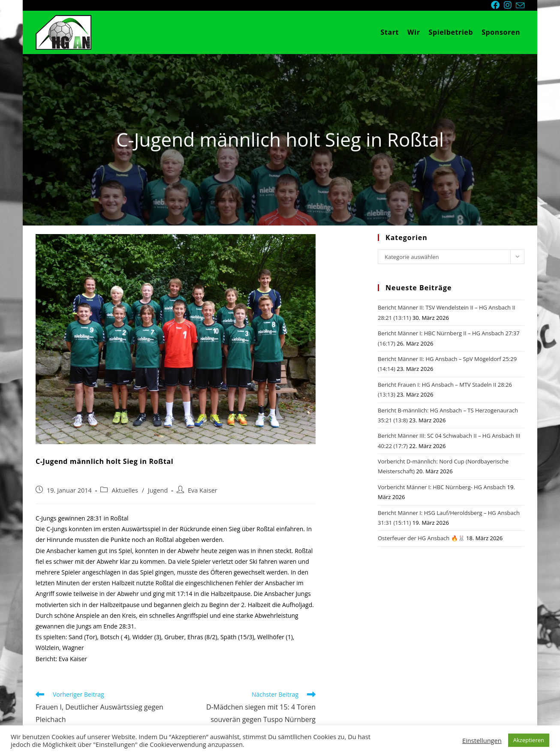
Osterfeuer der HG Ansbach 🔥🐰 (421, 538)
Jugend (158, 490)
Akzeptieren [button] (529, 740)
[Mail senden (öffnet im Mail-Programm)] (520, 6)
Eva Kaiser (203, 490)
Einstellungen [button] (482, 740)
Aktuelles (125, 490)
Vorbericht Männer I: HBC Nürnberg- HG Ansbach (442, 487)
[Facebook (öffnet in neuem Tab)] (497, 5)
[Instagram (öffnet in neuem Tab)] (510, 5)
